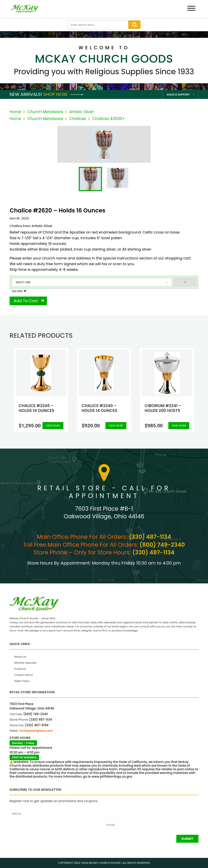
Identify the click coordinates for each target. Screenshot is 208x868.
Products (20, 669)
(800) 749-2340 (162, 545)
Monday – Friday (23, 743)
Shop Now (63, 94)
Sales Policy (22, 681)
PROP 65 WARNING (24, 757)
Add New (17, 291)
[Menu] (191, 9)
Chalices (78, 119)
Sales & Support (178, 95)
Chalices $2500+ (108, 119)
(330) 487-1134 (150, 537)
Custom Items (23, 675)
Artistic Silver (82, 112)
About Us (20, 657)
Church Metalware (45, 112)
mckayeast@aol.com (36, 731)
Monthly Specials (25, 663)
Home (15, 112)
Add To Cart (26, 301)
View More (53, 426)
